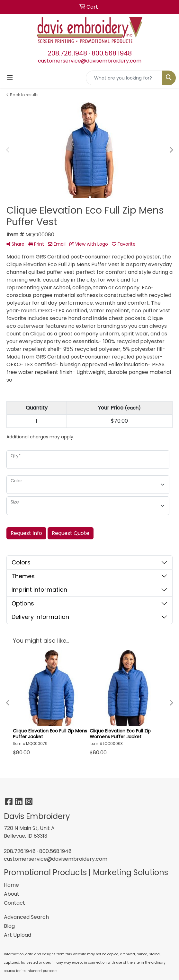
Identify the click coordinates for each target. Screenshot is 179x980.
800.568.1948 (112, 53)
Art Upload (18, 935)
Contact (14, 903)
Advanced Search (26, 917)
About (12, 894)
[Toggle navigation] (10, 78)
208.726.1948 (67, 53)
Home (11, 885)
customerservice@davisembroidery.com (90, 61)
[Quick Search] (124, 78)
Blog (9, 926)
